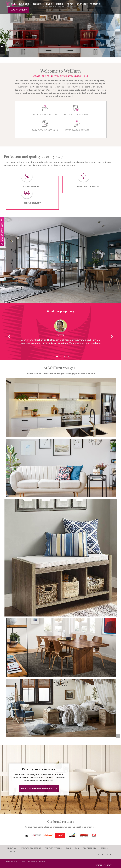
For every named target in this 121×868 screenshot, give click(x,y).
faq (77, 848)
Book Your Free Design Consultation (39, 788)
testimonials (90, 848)
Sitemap (42, 862)
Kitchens (24, 4)
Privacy (34, 862)
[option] (31, 835)
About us (12, 848)
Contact (12, 851)
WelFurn (109, 865)
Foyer (70, 4)
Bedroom (38, 4)
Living (49, 4)
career (104, 848)
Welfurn (14, 862)
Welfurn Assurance (31, 848)
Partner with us (53, 848)
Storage (81, 4)
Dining (60, 4)
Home (13, 4)
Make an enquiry (18, 10)
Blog (68, 848)
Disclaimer (26, 862)
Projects (95, 4)
